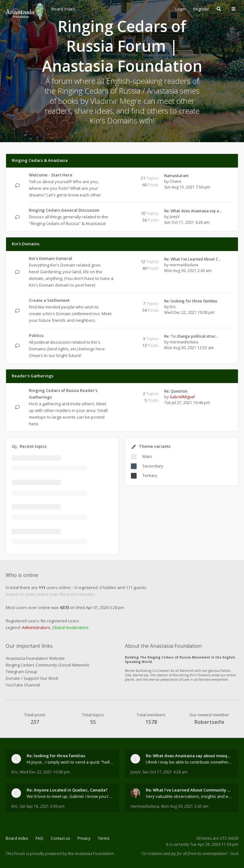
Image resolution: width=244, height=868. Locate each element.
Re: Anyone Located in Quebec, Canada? (67, 790)
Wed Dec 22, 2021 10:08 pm (45, 772)
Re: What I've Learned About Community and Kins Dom (189, 790)
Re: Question (176, 391)
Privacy (84, 838)
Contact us (60, 838)
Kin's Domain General (51, 258)
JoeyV (175, 217)
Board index (17, 838)
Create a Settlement (49, 300)
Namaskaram (176, 176)
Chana (175, 181)
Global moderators (70, 627)
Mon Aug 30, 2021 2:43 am (185, 806)
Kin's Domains (26, 244)
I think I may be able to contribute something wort (189, 762)
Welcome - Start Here (51, 175)
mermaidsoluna (184, 265)
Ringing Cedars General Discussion (64, 210)
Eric (173, 307)
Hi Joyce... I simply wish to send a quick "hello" (70, 762)
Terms (104, 838)
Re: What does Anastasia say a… (193, 211)
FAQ (39, 838)
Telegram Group (21, 672)
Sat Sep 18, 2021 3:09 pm (42, 806)
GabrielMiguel (182, 397)
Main (147, 456)
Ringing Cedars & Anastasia (40, 160)
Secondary (153, 466)
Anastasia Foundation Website (35, 658)
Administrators (36, 627)
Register (201, 9)
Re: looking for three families (191, 301)
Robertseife (209, 722)
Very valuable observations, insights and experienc (189, 796)
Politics (36, 335)
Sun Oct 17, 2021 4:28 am (165, 772)
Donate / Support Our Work (32, 678)
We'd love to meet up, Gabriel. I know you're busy (70, 796)
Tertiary (150, 475)
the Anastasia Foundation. (91, 854)
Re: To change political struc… (191, 336)
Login (180, 9)
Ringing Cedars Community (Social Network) (47, 665)
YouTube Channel (23, 685)
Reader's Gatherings (33, 376)
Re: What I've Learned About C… (193, 259)
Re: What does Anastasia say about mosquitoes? (189, 756)
